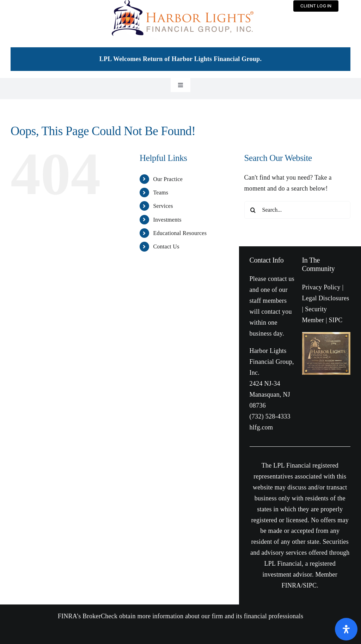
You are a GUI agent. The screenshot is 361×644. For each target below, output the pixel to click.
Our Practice (168, 179)
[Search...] (297, 210)
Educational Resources (180, 233)
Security (316, 309)
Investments (167, 220)
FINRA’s (69, 616)
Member (313, 320)
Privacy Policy (321, 287)
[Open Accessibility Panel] (346, 629)
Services (163, 206)
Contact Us (166, 246)
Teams (161, 192)
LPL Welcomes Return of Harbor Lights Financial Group (180, 59)
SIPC (310, 585)
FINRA (291, 585)
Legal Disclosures (326, 298)
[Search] (253, 210)
